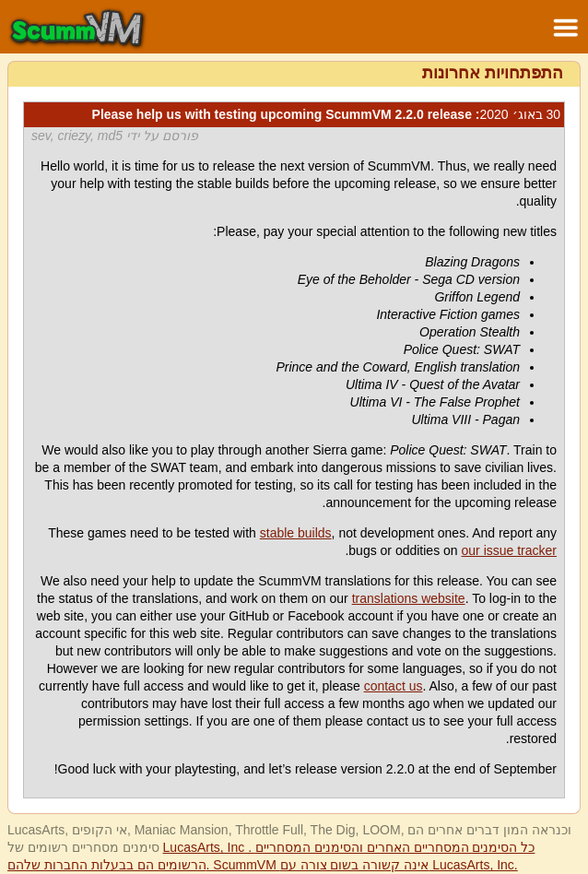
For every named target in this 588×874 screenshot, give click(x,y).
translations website (409, 598)
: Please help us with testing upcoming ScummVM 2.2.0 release (326, 114)
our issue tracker (509, 550)
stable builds (296, 533)
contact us (394, 686)
